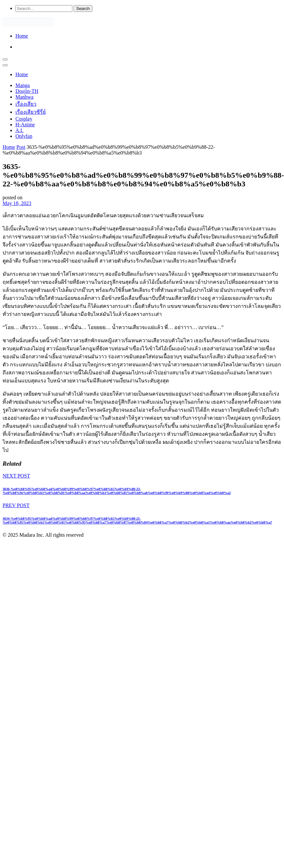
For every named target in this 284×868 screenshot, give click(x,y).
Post (21, 147)
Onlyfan (24, 136)
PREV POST (16, 505)
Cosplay (24, 119)
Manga (23, 85)
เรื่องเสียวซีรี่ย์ (31, 112)
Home (22, 36)
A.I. (19, 130)
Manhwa (24, 97)
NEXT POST (16, 476)
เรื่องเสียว (26, 104)
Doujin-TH (27, 91)
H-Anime (25, 125)
